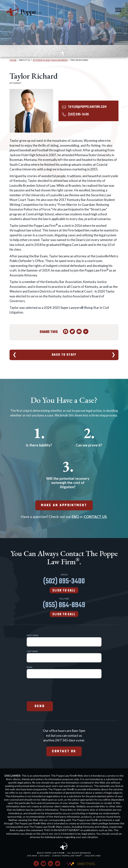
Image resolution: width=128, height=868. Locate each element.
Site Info (45, 856)
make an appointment (64, 505)
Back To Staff (64, 355)
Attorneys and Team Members (50, 60)
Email (30, 667)
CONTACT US (95, 517)
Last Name (32, 651)
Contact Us (64, 751)
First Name (33, 635)
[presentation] (55, 689)
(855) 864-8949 (64, 608)
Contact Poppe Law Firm (67, 856)
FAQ (75, 517)
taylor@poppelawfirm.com (87, 107)
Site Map (32, 856)
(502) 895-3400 (78, 115)
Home (13, 60)
